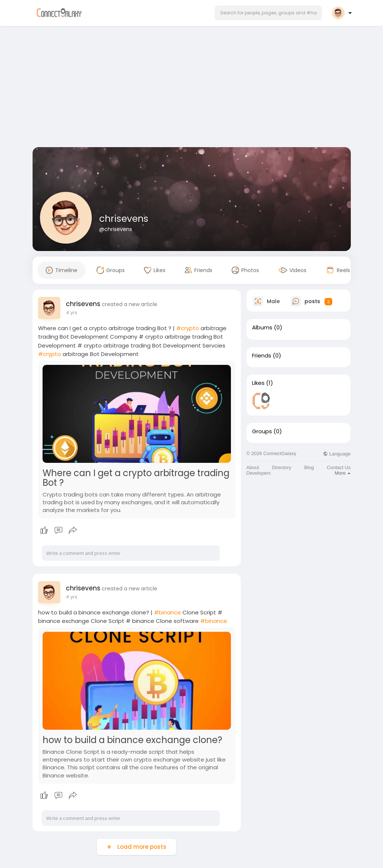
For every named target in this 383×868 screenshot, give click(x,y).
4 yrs (72, 313)
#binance (167, 612)
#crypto (188, 328)
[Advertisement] (192, 88)
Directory (282, 467)
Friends (262, 356)
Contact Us (339, 467)
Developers (259, 473)
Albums (262, 328)
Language (337, 454)
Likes (258, 383)
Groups (262, 431)
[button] (268, 13)
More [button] (342, 473)
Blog (309, 467)
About (253, 467)
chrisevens (124, 219)
